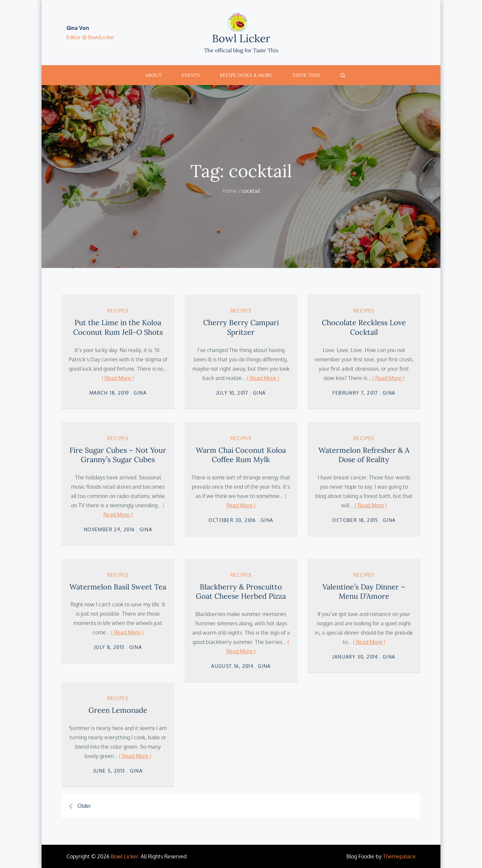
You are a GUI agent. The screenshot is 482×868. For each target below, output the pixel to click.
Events (191, 75)
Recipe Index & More (246, 75)
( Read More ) (118, 378)
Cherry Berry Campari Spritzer (241, 327)
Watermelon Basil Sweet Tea (118, 587)
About (153, 75)
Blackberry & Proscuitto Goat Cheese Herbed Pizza (241, 592)
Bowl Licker (241, 38)
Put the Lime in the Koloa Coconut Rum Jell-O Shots (118, 327)
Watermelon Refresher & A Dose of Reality (364, 455)
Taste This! (306, 75)
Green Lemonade (118, 710)
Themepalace (399, 856)
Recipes (118, 311)
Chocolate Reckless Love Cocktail (364, 327)
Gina (140, 393)
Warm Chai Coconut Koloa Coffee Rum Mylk (241, 455)
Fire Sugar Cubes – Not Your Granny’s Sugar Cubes (118, 455)
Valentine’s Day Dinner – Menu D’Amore (364, 592)
